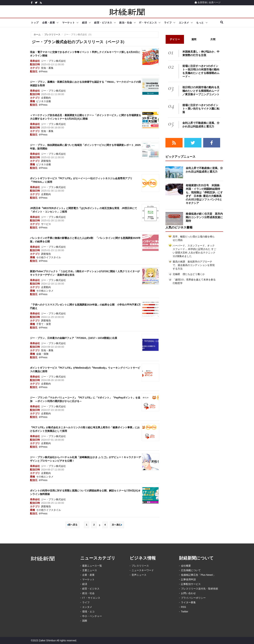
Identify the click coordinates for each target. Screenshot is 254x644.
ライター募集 (188, 602)
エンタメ (184, 23)
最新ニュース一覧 (92, 566)
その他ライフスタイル (49, 257)
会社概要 (186, 566)
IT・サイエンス (148, 23)
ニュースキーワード (143, 570)
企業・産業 (49, 23)
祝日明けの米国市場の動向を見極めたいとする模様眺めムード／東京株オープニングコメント (201, 91)
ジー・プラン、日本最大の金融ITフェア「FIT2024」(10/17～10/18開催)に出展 (74, 338)
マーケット (69, 23)
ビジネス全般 (44, 101)
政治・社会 (126, 23)
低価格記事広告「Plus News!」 (198, 575)
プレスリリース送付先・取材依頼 (199, 589)
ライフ (168, 23)
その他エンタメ (45, 291)
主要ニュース (90, 570)
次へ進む (117, 525)
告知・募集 (47, 68)
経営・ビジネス (103, 23)
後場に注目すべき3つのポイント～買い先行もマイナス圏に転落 (201, 109)
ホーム (37, 34)
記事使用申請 (188, 579)
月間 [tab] (213, 39)
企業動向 (46, 98)
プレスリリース (52, 34)
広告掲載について (191, 570)
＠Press (43, 71)
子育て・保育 (44, 324)
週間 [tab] (194, 39)
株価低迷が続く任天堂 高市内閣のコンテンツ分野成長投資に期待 (204, 217)
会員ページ (215, 2)
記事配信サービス (191, 584)
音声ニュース (139, 575)
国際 (85, 621)
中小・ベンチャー (92, 616)
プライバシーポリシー (193, 598)
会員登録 (201, 2)
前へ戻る (72, 525)
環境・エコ (88, 612)
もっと (200, 23)
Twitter (185, 612)
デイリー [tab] (175, 39)
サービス (46, 224)
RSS (184, 607)
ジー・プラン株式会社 (53, 61)
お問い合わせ (188, 593)
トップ (35, 23)
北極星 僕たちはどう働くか (189, 274)
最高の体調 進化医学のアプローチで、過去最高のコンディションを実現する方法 (194, 265)
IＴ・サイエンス (91, 598)
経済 (85, 23)
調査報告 (46, 161)
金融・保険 (42, 354)
